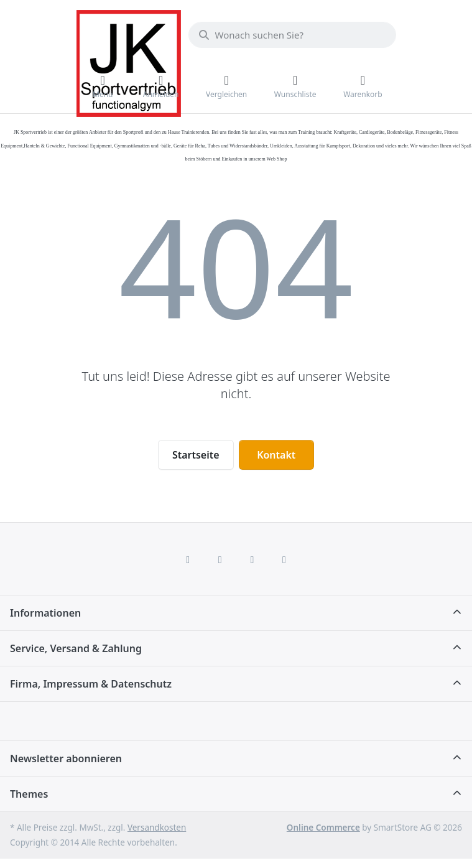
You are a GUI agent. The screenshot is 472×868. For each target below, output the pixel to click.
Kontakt (276, 455)
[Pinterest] (284, 559)
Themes (29, 794)
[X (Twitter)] (220, 559)
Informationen (45, 613)
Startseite (196, 455)
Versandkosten (157, 828)
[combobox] (292, 35)
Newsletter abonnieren (66, 758)
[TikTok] (252, 559)
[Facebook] (188, 559)
